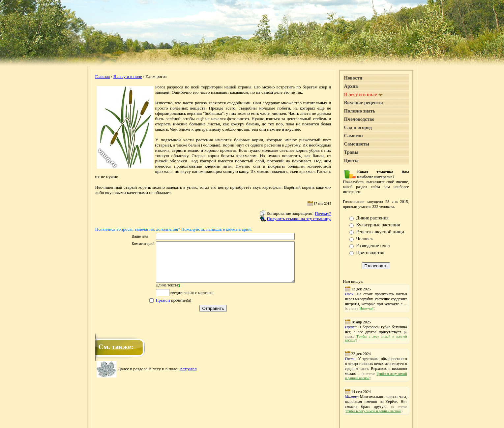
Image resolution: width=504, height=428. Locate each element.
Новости (353, 78)
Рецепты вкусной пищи (380, 232)
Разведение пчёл (373, 246)
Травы (351, 152)
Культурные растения (378, 225)
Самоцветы (357, 144)
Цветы (351, 160)
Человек (364, 239)
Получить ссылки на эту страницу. (299, 219)
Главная (103, 76)
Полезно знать (360, 111)
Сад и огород (358, 127)
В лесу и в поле (128, 76)
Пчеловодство (359, 119)
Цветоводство (370, 252)
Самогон (354, 136)
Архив (351, 86)
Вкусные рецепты (364, 103)
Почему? (323, 213)
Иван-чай (367, 308)
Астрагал (188, 377)
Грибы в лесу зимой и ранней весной (373, 411)
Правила (155, 308)
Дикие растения (372, 218)
